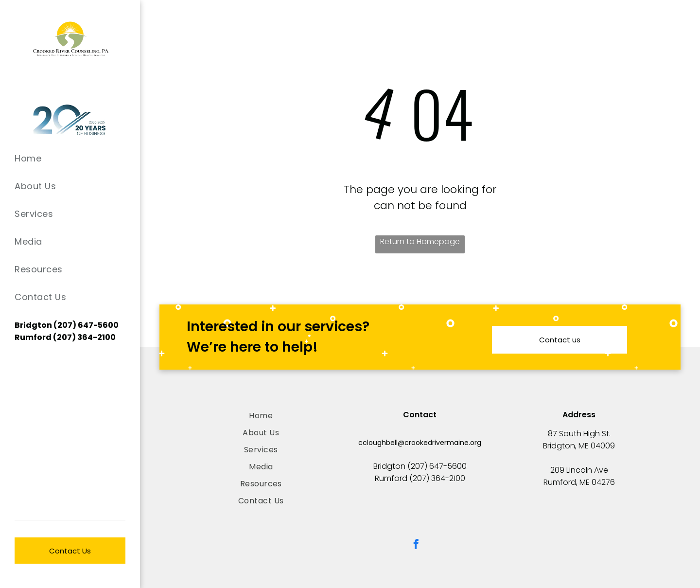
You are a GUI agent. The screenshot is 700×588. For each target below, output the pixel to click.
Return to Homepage (420, 241)
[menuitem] (70, 158)
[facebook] (416, 545)
